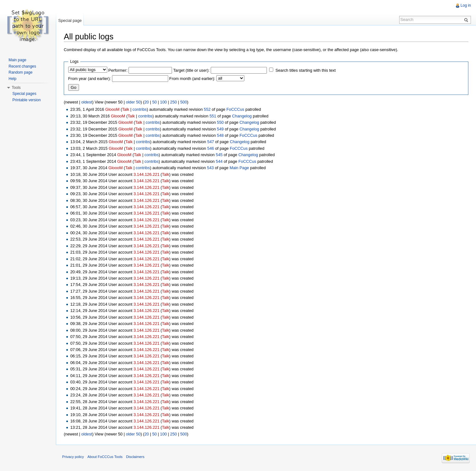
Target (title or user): (192, 70)
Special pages (24, 94)
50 (155, 102)
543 (210, 168)
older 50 (133, 102)
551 (213, 116)
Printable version (26, 100)
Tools (16, 88)
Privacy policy (73, 457)
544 (219, 161)
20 (147, 102)
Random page (20, 72)
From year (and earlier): (89, 79)
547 (211, 142)
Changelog (242, 116)
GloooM (112, 109)
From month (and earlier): (192, 79)
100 (163, 102)
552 (207, 109)
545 (219, 155)
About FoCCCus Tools (105, 457)
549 (220, 129)
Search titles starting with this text (306, 70)
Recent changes (22, 66)
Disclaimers (135, 457)
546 (211, 148)
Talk (126, 109)
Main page (17, 60)
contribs (140, 109)
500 (184, 102)
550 (220, 122)
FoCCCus (235, 109)
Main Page (239, 168)
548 (220, 135)
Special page (70, 20)
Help (13, 79)
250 (173, 102)
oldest (87, 102)
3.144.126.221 (147, 174)
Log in (466, 5)
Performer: (118, 70)
